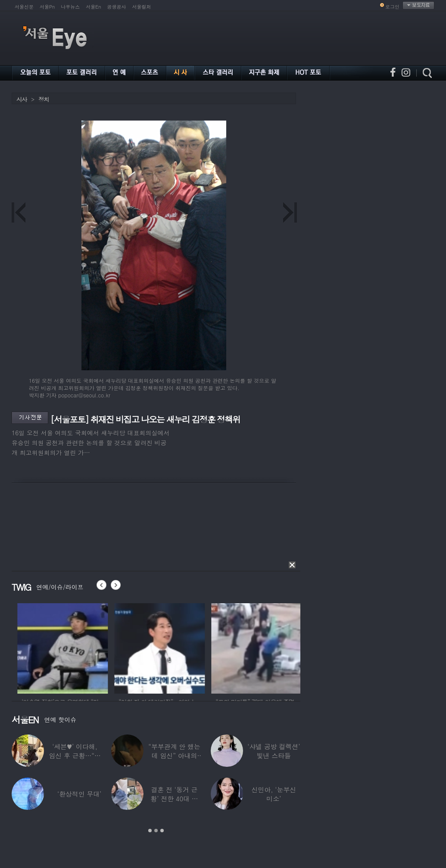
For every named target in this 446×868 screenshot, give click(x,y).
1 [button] (150, 831)
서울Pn (47, 7)
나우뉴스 (70, 7)
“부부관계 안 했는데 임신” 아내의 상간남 (174, 755)
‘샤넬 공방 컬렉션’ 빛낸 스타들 (274, 751)
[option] (98, 647)
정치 (44, 99)
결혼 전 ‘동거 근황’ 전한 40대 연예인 (174, 798)
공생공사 (117, 7)
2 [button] (156, 831)
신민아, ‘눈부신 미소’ (274, 794)
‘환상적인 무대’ (79, 794)
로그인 (392, 7)
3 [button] (162, 831)
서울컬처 (142, 7)
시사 (22, 99)
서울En (93, 7)
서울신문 (24, 7)
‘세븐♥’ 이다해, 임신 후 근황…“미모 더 (75, 755)
